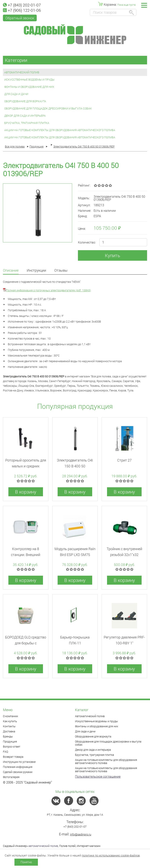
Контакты (9, 726)
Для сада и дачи (16, 94)
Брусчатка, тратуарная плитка (27, 123)
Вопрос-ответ (12, 747)
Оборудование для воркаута (25, 101)
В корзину (26, 492)
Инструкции (36, 271)
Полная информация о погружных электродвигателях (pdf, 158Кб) (48, 290)
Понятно (26, 862)
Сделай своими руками (18, 772)
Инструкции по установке (19, 762)
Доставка (9, 731)
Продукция (10, 741)
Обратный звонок (20, 18)
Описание (11, 271)
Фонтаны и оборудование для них (29, 87)
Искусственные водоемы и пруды (29, 80)
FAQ (5, 752)
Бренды (8, 736)
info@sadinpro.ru (81, 834)
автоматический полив (43, 846)
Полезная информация (18, 767)
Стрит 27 (124, 460)
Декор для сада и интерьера (25, 116)
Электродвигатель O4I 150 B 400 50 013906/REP (75, 466)
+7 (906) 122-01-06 (22, 10)
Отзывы (61, 271)
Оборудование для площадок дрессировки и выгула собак (48, 108)
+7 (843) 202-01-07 (22, 5)
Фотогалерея (11, 777)
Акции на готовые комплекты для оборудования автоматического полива (60, 130)
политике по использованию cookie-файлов (111, 855)
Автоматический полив (22, 72)
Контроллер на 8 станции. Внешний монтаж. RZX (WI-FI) (26, 555)
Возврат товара (13, 757)
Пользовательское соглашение (98, 776)
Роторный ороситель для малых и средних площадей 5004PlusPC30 (26, 466)
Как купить (10, 721)
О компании (10, 716)
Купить (112, 255)
